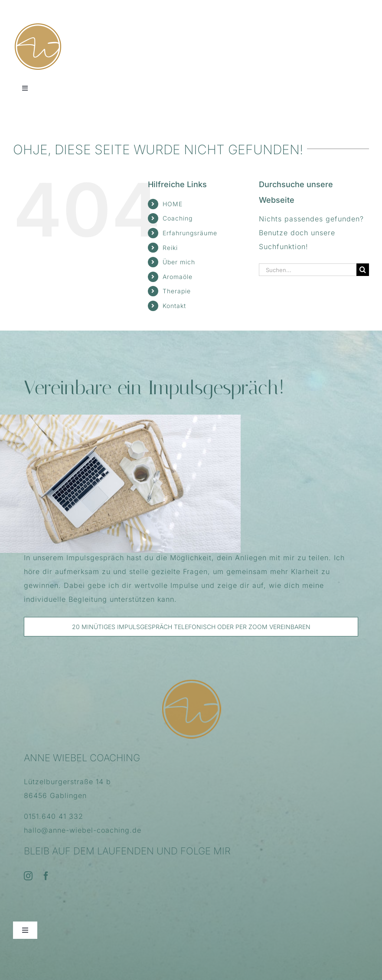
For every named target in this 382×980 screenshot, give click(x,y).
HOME (173, 204)
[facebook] (46, 876)
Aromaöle (178, 277)
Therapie (177, 291)
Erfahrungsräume (190, 233)
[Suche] (363, 270)
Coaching (178, 218)
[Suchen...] (308, 270)
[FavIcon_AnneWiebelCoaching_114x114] (38, 25)
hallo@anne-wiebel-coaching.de (83, 830)
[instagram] (28, 876)
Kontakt (174, 306)
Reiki (170, 248)
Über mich (179, 262)
